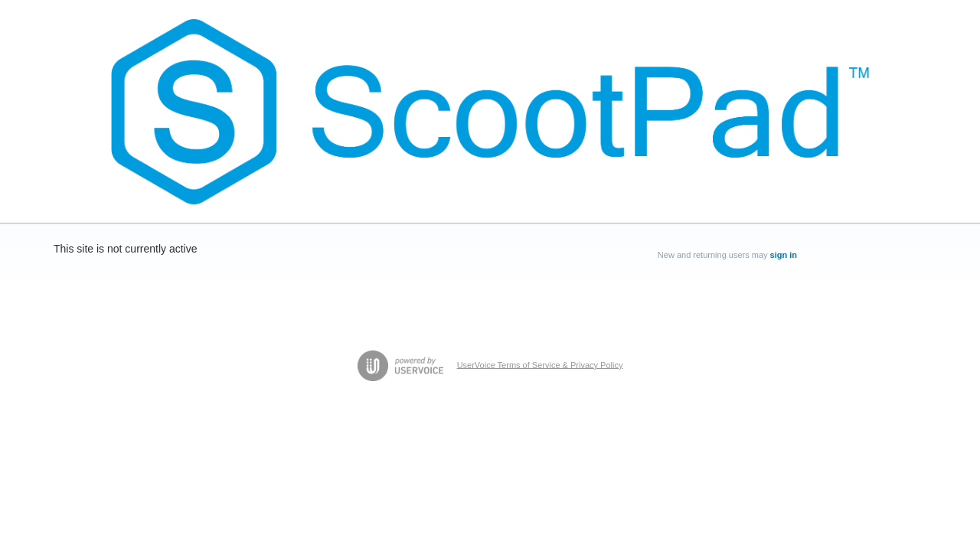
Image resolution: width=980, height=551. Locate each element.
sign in (784, 255)
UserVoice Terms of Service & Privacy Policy (540, 364)
